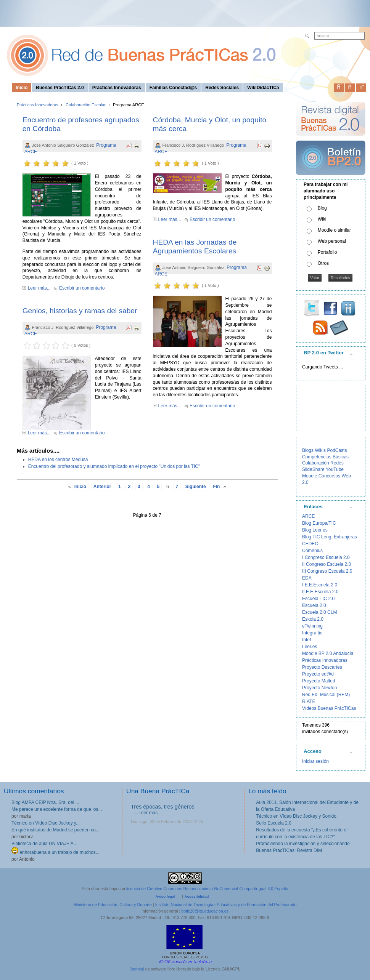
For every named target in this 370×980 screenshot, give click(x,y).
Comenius (312, 551)
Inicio (80, 487)
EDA (307, 578)
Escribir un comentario (82, 288)
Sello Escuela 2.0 (274, 823)
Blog (322, 208)
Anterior (102, 487)
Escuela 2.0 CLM (319, 612)
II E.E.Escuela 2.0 (320, 592)
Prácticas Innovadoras (38, 105)
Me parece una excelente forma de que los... (57, 809)
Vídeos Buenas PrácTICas (329, 708)
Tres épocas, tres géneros (163, 807)
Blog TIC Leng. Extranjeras (330, 537)
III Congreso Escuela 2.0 (327, 571)
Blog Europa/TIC (319, 523)
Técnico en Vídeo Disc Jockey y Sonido (296, 816)
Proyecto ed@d (318, 674)
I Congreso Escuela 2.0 (326, 557)
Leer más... (39, 288)
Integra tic (312, 633)
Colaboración (316, 463)
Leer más (148, 813)
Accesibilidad (196, 896)
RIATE (309, 701)
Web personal (332, 241)
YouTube (335, 469)
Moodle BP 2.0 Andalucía (328, 653)
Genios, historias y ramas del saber (80, 311)
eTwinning (312, 626)
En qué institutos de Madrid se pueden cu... (55, 830)
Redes (337, 463)
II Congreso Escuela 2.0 (327, 564)
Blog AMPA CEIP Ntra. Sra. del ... (45, 802)
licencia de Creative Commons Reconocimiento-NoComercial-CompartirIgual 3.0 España (207, 889)
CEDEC (310, 544)
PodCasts (337, 450)
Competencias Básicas (325, 457)
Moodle (310, 476)
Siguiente (196, 487)
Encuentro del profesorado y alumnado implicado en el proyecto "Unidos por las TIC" (114, 466)
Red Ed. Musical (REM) (326, 695)
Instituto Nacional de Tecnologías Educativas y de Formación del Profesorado (226, 905)
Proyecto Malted (319, 681)
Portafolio (327, 252)
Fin (216, 487)
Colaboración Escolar (86, 105)
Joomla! (137, 969)
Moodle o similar (334, 230)
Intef (306, 640)
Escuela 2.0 (314, 605)
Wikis (320, 450)
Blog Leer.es (315, 530)
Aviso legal (166, 896)
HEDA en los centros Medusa (58, 460)
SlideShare (313, 469)
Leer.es (310, 647)
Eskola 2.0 (313, 619)
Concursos (329, 476)
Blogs (308, 450)
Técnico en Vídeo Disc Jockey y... (46, 823)
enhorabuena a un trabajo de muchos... (55, 852)
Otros (323, 263)
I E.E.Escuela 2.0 (320, 585)
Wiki (322, 219)
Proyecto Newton (319, 688)
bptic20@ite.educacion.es (205, 911)
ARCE (308, 516)
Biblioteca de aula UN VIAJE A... (44, 844)
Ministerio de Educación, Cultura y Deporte (113, 905)
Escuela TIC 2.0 (318, 599)
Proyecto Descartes (322, 667)
